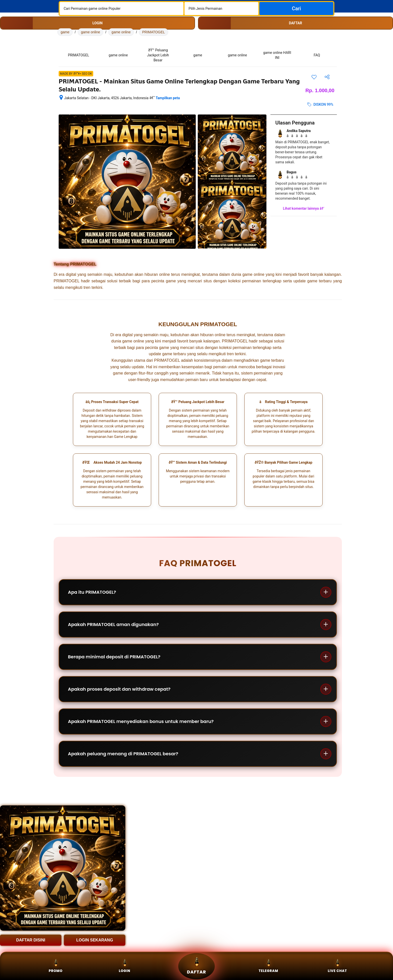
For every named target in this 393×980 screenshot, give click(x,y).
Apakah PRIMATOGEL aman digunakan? (113, 624)
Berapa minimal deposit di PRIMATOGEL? (114, 657)
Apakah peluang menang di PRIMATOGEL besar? (123, 754)
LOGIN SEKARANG (95, 940)
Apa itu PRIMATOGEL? (92, 592)
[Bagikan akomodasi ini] (327, 77)
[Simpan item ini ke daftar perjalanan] (314, 77)
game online (90, 32)
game (65, 32)
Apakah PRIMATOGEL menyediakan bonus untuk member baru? (141, 721)
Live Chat (337, 966)
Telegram (268, 966)
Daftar (197, 966)
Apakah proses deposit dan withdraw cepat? (119, 689)
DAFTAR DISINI (31, 940)
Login (125, 966)
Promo (56, 966)
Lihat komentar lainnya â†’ (304, 208)
